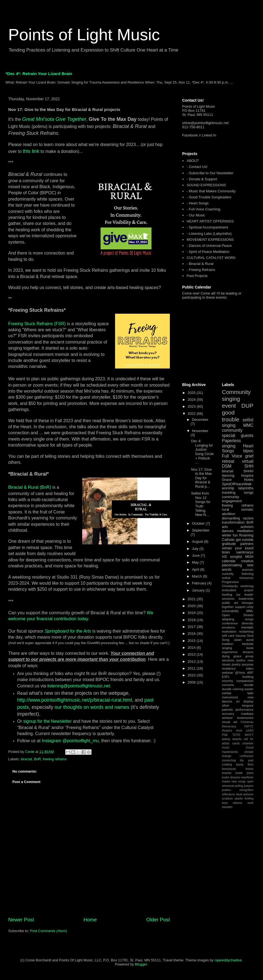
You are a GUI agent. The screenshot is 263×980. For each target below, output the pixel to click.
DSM (227, 466)
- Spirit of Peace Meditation (208, 252)
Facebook (190, 135)
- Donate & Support (202, 179)
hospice (247, 475)
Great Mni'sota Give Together (54, 119)
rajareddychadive (228, 960)
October (199, 523)
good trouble (231, 416)
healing (227, 594)
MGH (249, 557)
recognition (246, 790)
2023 (192, 406)
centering (247, 586)
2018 (192, 620)
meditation (245, 531)
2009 (192, 682)
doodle (249, 685)
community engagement (232, 499)
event (229, 406)
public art (230, 603)
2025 (192, 393)
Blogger (141, 964)
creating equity (233, 765)
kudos (226, 777)
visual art (230, 722)
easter (249, 689)
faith (250, 693)
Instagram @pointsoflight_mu (70, 741)
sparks (239, 798)
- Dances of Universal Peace (209, 246)
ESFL (226, 677)
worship (228, 488)
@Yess (240, 672)
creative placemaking (238, 563)
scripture (227, 798)
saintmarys (245, 552)
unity (250, 607)
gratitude (229, 544)
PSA (225, 735)
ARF (250, 672)
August (198, 542)
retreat (228, 461)
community (232, 430)
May (196, 562)
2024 (192, 400)
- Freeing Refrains (201, 270)
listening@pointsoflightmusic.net (79, 686)
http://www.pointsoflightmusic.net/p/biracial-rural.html (75, 700)
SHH (249, 466)
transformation (233, 522)
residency (229, 668)
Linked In (209, 135)
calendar (229, 561)
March (198, 576)
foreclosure (229, 769)
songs (249, 492)
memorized (230, 697)
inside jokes (244, 773)
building (248, 677)
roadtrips (247, 714)
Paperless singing (231, 443)
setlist (248, 420)
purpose (248, 664)
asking (226, 739)
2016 (192, 634)
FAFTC (249, 726)
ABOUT (193, 161)
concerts (228, 685)
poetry (236, 664)
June (196, 555)
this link (31, 151)
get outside (245, 540)
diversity (248, 623)
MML (250, 611)
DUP (247, 406)
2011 (192, 668)
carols (236, 743)
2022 (192, 414)
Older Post (158, 920)
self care (228, 635)
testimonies (245, 718)
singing (229, 425)
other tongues (238, 705)
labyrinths (246, 488)
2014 (192, 648)
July (196, 549)
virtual (248, 461)
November (200, 431)
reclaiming (246, 631)
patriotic (228, 709)
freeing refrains (55, 759)
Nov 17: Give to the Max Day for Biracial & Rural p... (201, 478)
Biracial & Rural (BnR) (30, 487)
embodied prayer (238, 590)
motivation (229, 631)
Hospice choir (232, 731)
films (251, 765)
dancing (228, 475)
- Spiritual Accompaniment (207, 227)
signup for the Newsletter (48, 721)
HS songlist (232, 557)
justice (241, 660)
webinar (228, 672)
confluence (247, 756)
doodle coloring (233, 689)
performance (244, 709)
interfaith (247, 627)
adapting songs (238, 619)
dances (228, 531)
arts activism (238, 527)
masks (226, 782)
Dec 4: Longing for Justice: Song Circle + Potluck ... (202, 452)
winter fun (230, 535)
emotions (228, 627)
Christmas (247, 722)
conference (230, 623)
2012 (192, 662)
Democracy (229, 726)
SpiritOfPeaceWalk (237, 484)
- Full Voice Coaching (203, 209)
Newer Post (21, 920)
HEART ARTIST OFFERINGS (210, 221)
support (240, 607)
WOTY (249, 735)
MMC (248, 425)
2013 (192, 654)
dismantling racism (238, 518)
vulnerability (230, 611)
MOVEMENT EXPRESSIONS (210, 240)
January (199, 590)
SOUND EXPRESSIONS (206, 185)
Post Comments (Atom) (49, 931)
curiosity (228, 574)
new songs (239, 782)
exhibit (227, 693)
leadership (246, 598)
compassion (245, 681)
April (196, 569)
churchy (228, 681)
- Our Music (196, 215)
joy (238, 594)
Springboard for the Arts (68, 631)
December (200, 420)
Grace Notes (238, 480)
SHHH (248, 471)
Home (90, 920)
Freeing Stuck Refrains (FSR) (37, 324)
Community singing (236, 395)
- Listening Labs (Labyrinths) (209, 234)
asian (238, 640)
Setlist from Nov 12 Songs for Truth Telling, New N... (201, 504)
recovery (228, 714)
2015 (192, 641)
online (226, 578)
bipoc (248, 451)
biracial (26, 759)
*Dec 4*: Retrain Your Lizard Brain (39, 74)
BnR (37, 759)
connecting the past (238, 760)
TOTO (236, 735)
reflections (228, 794)
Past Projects (197, 276)
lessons (235, 777)
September (201, 530)
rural (225, 509)
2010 (192, 675)
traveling (229, 492)
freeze (249, 769)
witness (238, 803)
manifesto (247, 777)
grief (249, 456)
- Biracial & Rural (200, 264)
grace (237, 656)
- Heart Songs (198, 203)
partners (247, 544)
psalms (226, 790)
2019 (192, 613)
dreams (248, 652)
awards (237, 739)
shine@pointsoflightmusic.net (205, 123)
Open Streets (238, 615)
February (200, 583)
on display (245, 701)
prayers (249, 786)
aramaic (248, 569)
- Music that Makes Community (211, 191)
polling (239, 786)
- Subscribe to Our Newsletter (210, 173)
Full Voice (232, 456)
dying (226, 656)
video (250, 668)
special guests (238, 435)
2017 (192, 627)
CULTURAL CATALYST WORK (211, 258)
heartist (227, 773)
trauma (241, 635)
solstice (227, 718)
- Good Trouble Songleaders (209, 197)
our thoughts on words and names (92, 707)
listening (248, 574)
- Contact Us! (197, 167)
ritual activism (245, 794)
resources (246, 578)
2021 (192, 599)
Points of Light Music (84, 35)
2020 (192, 606)
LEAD (250, 731)
